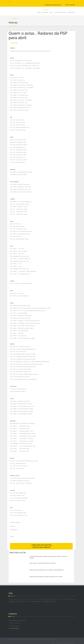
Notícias (45, 12)
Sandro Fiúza (51, 640)
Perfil (39, 12)
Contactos (71, 12)
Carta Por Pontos (60, 12)
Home (10, 18)
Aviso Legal (59, 643)
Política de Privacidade (69, 643)
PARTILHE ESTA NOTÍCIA (41, 546)
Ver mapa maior (14, 628)
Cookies (53, 643)
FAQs (51, 12)
